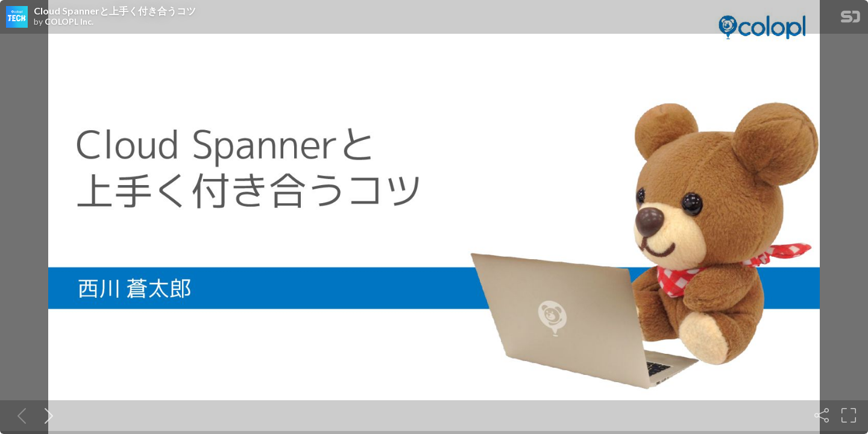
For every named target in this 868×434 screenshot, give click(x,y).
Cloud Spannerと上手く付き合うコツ (115, 11)
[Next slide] (46, 415)
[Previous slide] (19, 415)
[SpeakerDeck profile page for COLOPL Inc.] (17, 17)
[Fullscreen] (849, 415)
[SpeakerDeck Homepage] (851, 19)
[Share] (822, 415)
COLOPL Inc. (69, 22)
